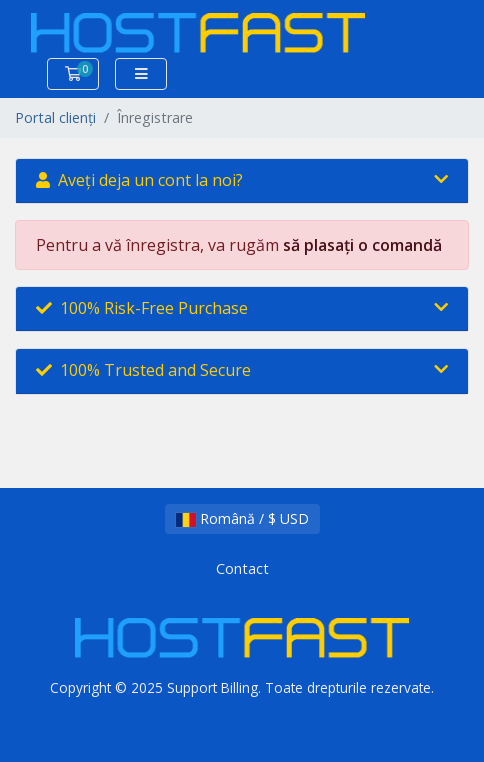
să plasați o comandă (362, 245)
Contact (242, 568)
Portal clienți (55, 117)
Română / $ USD (242, 518)
